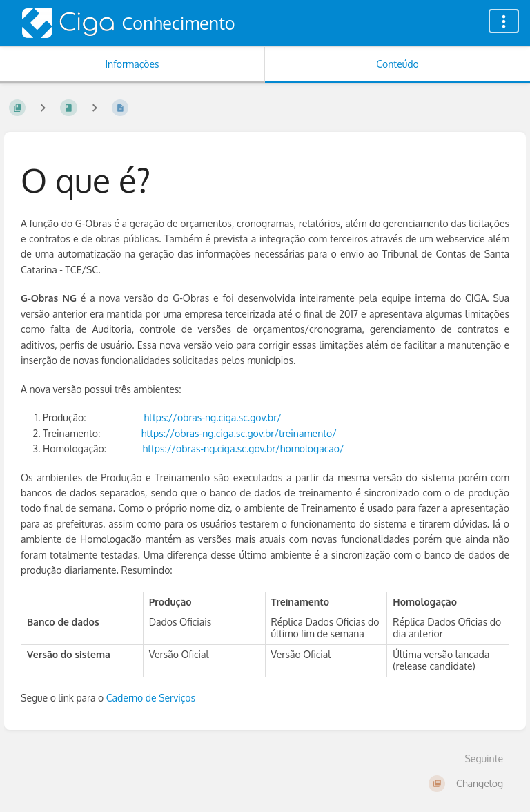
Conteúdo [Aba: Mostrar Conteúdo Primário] (397, 64)
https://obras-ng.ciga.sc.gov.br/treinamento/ (239, 433)
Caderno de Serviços (151, 698)
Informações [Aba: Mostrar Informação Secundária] (132, 64)
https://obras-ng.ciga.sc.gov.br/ (212, 417)
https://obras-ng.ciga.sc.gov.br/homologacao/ (244, 448)
